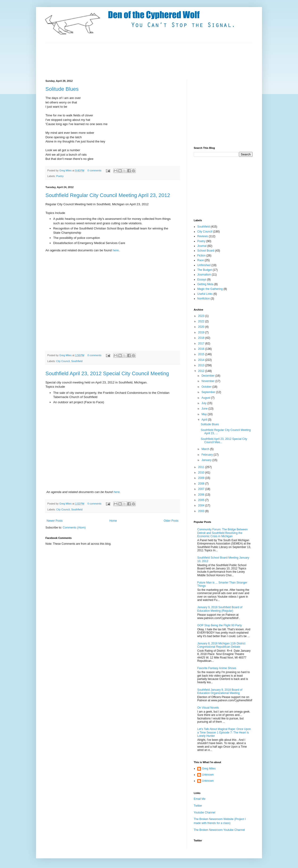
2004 (202, 505)
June (205, 409)
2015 (202, 354)
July (204, 403)
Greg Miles (66, 170)
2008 (202, 484)
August (206, 398)
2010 (202, 473)
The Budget (205, 270)
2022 (202, 321)
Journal (202, 246)
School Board (206, 251)
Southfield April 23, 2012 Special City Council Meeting (107, 373)
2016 (202, 349)
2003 (202, 511)
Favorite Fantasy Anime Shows (217, 668)
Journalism (204, 275)
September (209, 392)
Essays (202, 280)
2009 (202, 478)
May (205, 414)
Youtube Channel (205, 813)
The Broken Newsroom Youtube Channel (219, 830)
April (205, 420)
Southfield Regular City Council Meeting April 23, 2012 (108, 195)
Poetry (60, 176)
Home (113, 521)
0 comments (95, 170)
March (206, 449)
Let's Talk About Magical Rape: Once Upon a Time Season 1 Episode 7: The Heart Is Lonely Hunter (224, 732)
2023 (202, 316)
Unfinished (204, 265)
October (207, 387)
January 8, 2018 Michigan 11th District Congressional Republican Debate (221, 645)
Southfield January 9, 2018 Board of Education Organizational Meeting (220, 691)
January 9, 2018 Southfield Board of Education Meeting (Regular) (220, 609)
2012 (202, 371)
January (207, 460)
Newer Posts (55, 521)
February (207, 455)
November (208, 381)
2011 (202, 467)
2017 (202, 343)
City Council (63, 361)
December (208, 376)
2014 (202, 360)
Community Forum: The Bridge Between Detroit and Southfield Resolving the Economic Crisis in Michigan (222, 533)
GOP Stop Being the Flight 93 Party (219, 625)
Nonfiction (203, 299)
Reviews (203, 236)
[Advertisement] (131, 61)
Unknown (208, 775)
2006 (202, 495)
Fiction (201, 256)
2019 (202, 332)
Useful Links (205, 294)
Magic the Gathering (210, 289)
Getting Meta (205, 284)
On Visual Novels (208, 708)
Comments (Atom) (74, 528)
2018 (202, 338)
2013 (202, 365)
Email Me (200, 799)
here (116, 250)
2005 (202, 500)
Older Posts (171, 521)
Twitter (198, 806)
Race (201, 260)
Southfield (77, 361)
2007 (202, 489)
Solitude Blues (62, 89)
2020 (202, 327)
